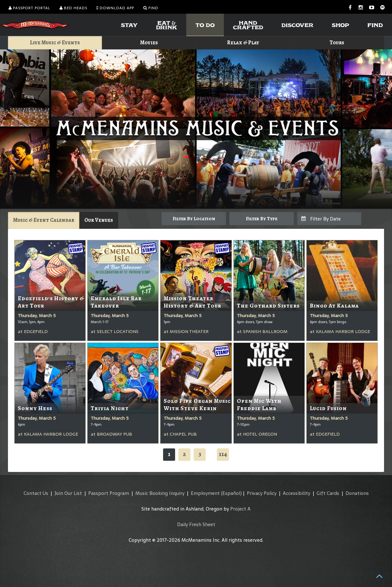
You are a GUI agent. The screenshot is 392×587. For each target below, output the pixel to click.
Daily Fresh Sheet (196, 524)
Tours (337, 43)
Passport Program (109, 493)
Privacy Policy (262, 493)
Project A (240, 509)
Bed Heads (73, 8)
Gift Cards (328, 493)
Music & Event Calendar (44, 220)
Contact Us (36, 493)
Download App (115, 8)
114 (223, 454)
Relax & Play (243, 43)
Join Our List (68, 493)
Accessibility (296, 493)
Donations (357, 493)
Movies (149, 43)
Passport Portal (29, 8)
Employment (205, 493)
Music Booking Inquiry (160, 493)
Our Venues (99, 220)
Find (151, 8)
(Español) (231, 493)
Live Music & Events (55, 43)
